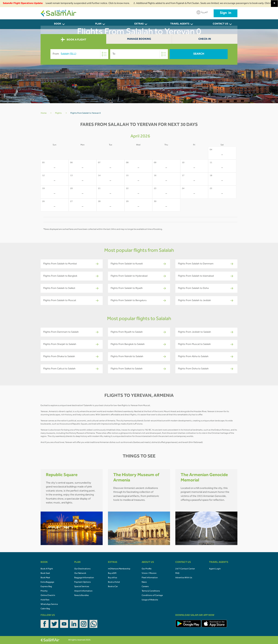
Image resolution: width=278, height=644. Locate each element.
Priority (44, 591)
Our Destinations (82, 569)
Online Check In (48, 596)
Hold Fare (45, 600)
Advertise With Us (184, 578)
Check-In (205, 39)
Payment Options (83, 582)
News (144, 582)
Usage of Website (150, 600)
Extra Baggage (47, 582)
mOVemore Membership (119, 569)
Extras (139, 24)
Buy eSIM (112, 573)
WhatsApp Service (49, 604)
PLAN (98, 24)
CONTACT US (220, 24)
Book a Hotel (114, 582)
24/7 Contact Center (185, 569)
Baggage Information (84, 578)
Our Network (80, 573)
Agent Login (215, 569)
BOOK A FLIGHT (73, 40)
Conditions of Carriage (152, 596)
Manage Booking (139, 39)
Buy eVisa (112, 578)
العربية (202, 12)
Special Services (82, 587)
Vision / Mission (149, 573)
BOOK (58, 24)
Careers (145, 587)
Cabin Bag (45, 609)
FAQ (177, 573)
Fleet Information (150, 578)
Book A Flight (47, 569)
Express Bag (46, 587)
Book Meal (45, 578)
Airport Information (83, 591)
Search (199, 54)
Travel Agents (180, 24)
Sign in (226, 13)
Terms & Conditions (151, 591)
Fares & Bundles (82, 596)
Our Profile (147, 569)
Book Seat (45, 573)
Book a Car (113, 587)
